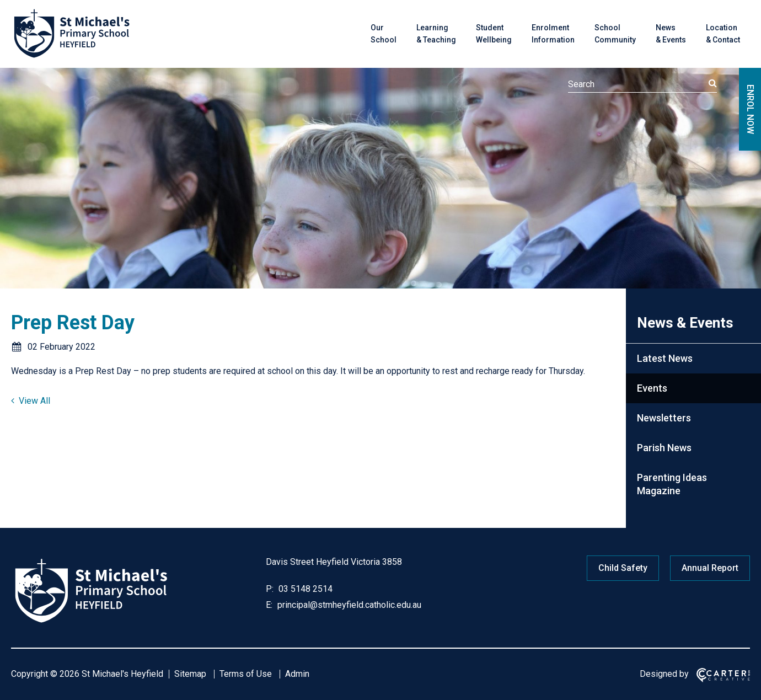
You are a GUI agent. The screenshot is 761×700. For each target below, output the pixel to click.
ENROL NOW (750, 109)
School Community (615, 34)
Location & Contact (723, 34)
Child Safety (623, 568)
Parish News (664, 448)
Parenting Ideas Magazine (672, 484)
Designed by (664, 674)
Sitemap (190, 674)
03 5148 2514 (304, 589)
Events (652, 388)
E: (269, 605)
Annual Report (710, 568)
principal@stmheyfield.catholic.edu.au (348, 605)
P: (270, 589)
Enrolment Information (553, 34)
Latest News (665, 358)
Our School (384, 34)
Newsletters (664, 418)
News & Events (671, 34)
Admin (297, 674)
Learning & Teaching (436, 34)
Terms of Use (246, 674)
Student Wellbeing (494, 34)
